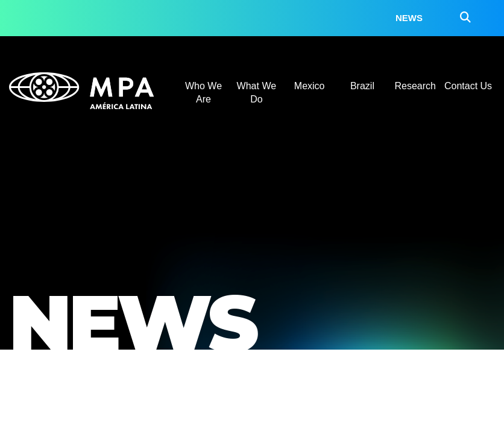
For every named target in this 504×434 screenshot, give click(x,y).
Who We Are (203, 93)
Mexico (310, 86)
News (409, 18)
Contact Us (468, 86)
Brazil (362, 86)
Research (415, 86)
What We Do (257, 93)
